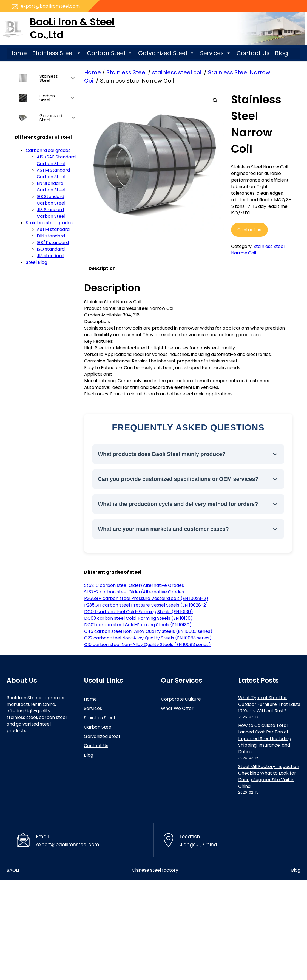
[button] (215, 101)
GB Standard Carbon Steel (51, 200)
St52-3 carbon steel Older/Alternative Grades (134, 585)
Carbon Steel (110, 53)
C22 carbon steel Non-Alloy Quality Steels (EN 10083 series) (148, 638)
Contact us (249, 230)
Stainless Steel (57, 53)
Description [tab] (102, 268)
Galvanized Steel (166, 53)
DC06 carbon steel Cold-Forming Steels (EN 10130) (139, 612)
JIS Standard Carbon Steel (51, 213)
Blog (282, 53)
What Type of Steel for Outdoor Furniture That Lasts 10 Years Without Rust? (269, 704)
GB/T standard (53, 243)
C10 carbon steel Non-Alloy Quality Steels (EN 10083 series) (147, 645)
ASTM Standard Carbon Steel (53, 173)
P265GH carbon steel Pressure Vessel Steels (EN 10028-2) (146, 598)
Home (18, 53)
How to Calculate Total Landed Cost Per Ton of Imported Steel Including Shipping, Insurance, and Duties (265, 739)
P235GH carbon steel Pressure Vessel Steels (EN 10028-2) (146, 605)
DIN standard (51, 236)
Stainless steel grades (49, 223)
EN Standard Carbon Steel (51, 187)
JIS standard (50, 256)
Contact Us (253, 53)
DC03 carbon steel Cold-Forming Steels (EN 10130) (138, 618)
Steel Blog (36, 262)
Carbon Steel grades (48, 150)
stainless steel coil (177, 72)
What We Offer (177, 708)
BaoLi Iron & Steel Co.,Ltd (72, 28)
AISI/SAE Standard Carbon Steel (56, 160)
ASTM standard (53, 229)
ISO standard (51, 249)
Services (216, 53)
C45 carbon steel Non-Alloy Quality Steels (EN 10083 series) (148, 631)
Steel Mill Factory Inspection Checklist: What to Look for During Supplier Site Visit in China (269, 776)
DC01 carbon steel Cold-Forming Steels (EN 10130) (138, 625)
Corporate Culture (181, 699)
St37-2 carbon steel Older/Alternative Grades (134, 592)
